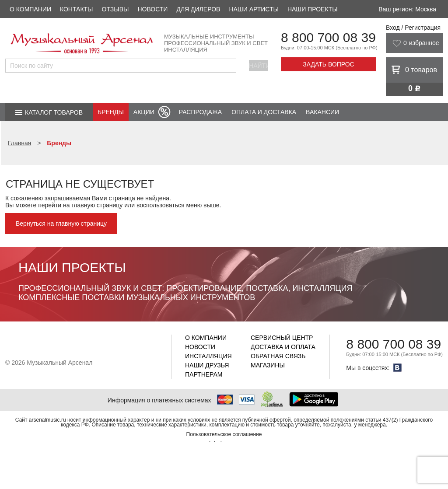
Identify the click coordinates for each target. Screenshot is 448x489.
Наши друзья (207, 365)
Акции (144, 112)
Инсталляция (208, 356)
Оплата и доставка (264, 112)
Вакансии (322, 112)
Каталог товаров (54, 112)
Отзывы (115, 9)
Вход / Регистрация (413, 28)
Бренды (111, 112)
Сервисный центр (282, 338)
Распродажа (200, 112)
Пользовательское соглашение (224, 434)
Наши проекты (313, 9)
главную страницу (97, 205)
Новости (152, 9)
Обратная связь (278, 356)
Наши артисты (254, 9)
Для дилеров (198, 9)
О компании (30, 9)
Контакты (77, 9)
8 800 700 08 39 (328, 37)
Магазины (268, 365)
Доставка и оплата (283, 347)
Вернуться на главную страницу (61, 224)
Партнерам (204, 374)
